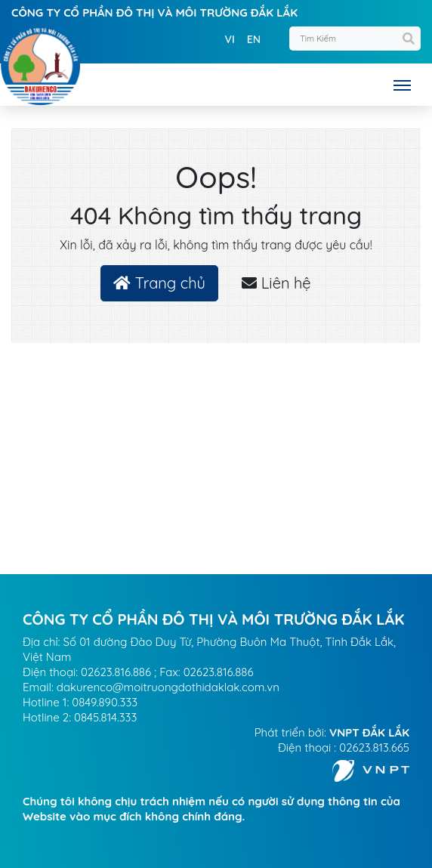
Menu (406, 85)
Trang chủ (159, 283)
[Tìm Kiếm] (355, 39)
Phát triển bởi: (332, 732)
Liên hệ (276, 283)
